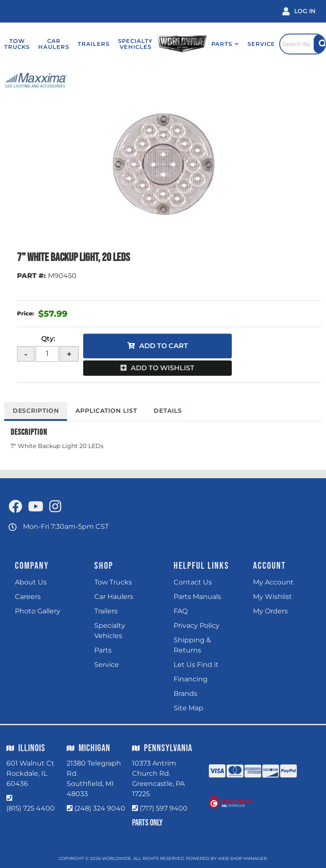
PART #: (31, 276)
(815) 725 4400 (31, 808)
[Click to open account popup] (299, 11)
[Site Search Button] (320, 44)
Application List (107, 411)
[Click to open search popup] (302, 44)
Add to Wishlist (163, 368)
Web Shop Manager (242, 858)
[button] (223, 44)
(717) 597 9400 (164, 808)
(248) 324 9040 (100, 808)
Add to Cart (164, 346)
